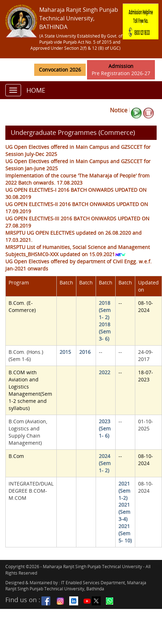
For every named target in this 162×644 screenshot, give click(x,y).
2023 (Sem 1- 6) (105, 428)
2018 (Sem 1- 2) (105, 310)
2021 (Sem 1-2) (124, 491)
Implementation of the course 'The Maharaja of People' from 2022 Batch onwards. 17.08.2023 (77, 179)
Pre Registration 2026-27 (121, 70)
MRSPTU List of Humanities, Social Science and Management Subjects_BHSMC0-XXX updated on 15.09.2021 (78, 251)
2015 (65, 352)
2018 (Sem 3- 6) (105, 331)
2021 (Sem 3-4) (124, 512)
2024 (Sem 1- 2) (105, 463)
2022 (105, 372)
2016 (85, 352)
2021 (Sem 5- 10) (125, 533)
